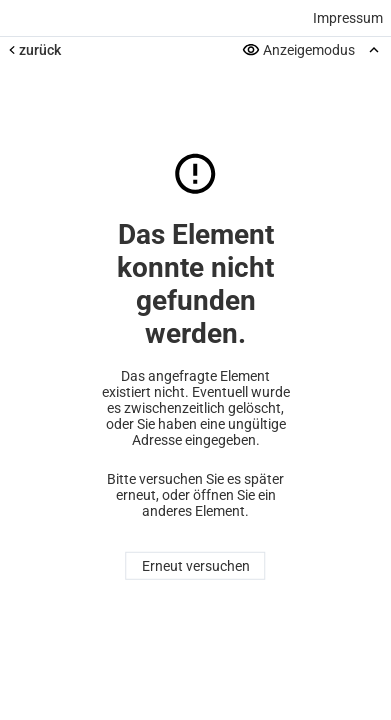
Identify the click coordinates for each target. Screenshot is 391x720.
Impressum (348, 18)
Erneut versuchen (196, 566)
